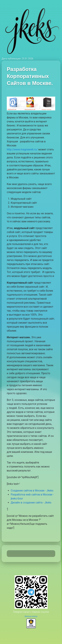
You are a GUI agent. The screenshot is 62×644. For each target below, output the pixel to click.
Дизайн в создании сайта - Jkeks (31, 503)
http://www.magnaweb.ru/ (22, 149)
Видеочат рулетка (31, 616)
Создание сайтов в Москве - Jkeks (32, 491)
